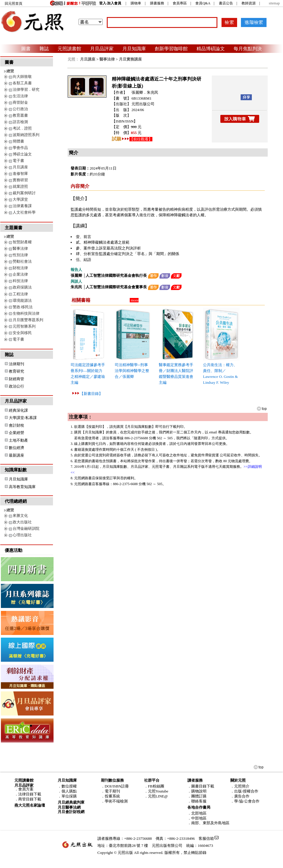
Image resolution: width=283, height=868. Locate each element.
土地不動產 (18, 440)
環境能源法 (22, 300)
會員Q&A (203, 3)
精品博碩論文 (211, 48)
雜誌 (44, 48)
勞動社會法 (22, 261)
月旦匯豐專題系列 (28, 320)
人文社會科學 (24, 212)
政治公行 (16, 386)
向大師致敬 (22, 77)
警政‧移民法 (23, 307)
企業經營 (16, 433)
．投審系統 (110, 796)
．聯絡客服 (197, 801)
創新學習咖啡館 (171, 48)
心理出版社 (22, 535)
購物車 (136, 3)
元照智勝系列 (24, 326)
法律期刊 (16, 364)
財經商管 (16, 379)
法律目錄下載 (30, 794)
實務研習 (20, 180)
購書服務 (157, 3)
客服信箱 (206, 838)
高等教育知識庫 (22, 487)
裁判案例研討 (24, 193)
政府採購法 (22, 287)
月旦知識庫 (134, 48)
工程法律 (20, 294)
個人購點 (69, 791)
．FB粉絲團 (154, 786)
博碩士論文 (22, 154)
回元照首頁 (14, 4)
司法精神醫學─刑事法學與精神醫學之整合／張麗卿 (132, 371)
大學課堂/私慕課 (23, 418)
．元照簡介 (240, 786)
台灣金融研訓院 (26, 528)
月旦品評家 (102, 48)
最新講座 (16, 455)
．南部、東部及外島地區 (208, 823)
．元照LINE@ (156, 796)
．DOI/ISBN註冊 (115, 786)
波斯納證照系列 (26, 135)
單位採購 (69, 796)
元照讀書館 (69, 48)
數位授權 (69, 786)
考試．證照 (22, 128)
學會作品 (20, 148)
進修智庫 (20, 174)
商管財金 (20, 102)
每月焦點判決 (248, 48)
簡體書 (18, 141)
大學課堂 (20, 199)
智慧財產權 (22, 242)
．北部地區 (197, 813)
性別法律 (20, 255)
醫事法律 (20, 248)
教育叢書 (20, 115)
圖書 (26, 48)
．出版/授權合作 (244, 791)
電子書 (18, 161)
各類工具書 (22, 83)
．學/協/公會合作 (245, 801)
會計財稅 (16, 425)
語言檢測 (20, 122)
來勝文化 (20, 516)
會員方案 (26, 789)
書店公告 (226, 3)
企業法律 (20, 274)
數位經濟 (16, 448)
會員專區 (180, 3)
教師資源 (249, 3)
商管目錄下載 (30, 799)
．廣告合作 (240, 796)
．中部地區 (197, 818)
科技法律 (20, 281)
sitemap (274, 3)
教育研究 (16, 371)
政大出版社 (22, 522)
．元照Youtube (156, 791)
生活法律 (20, 96)
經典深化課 (18, 410)
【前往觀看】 (141, 139)
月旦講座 (20, 167)
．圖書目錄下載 (201, 786)
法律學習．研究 (26, 89)
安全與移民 (22, 333)
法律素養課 (22, 206)
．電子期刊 (110, 791)
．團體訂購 (197, 796)
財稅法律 (20, 268)
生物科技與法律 (26, 313)
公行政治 (20, 109)
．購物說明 (197, 791)
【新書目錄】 (91, 394)
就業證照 (20, 186)
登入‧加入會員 (110, 3)
